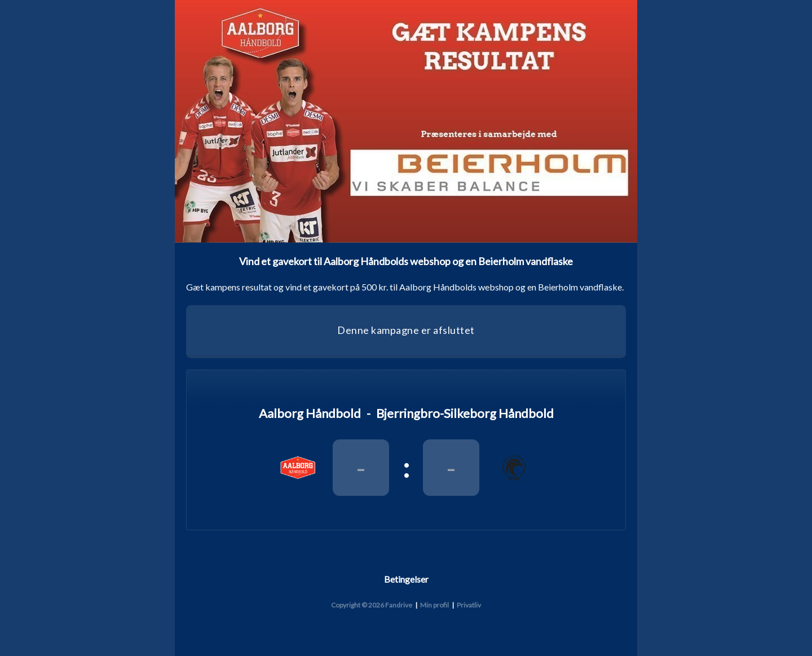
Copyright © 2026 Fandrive (372, 605)
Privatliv (469, 605)
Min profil (434, 605)
